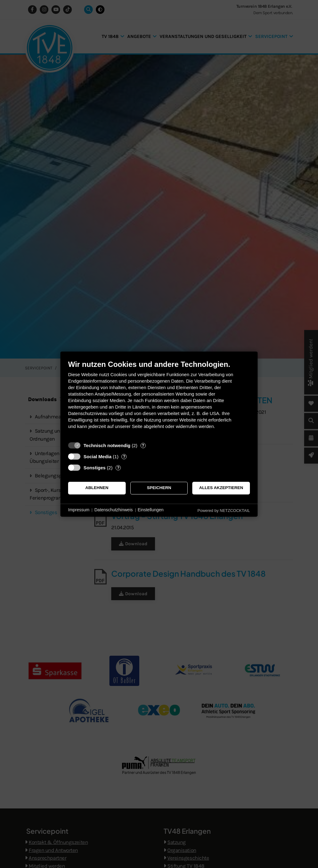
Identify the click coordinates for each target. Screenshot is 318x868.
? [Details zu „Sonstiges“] (118, 468)
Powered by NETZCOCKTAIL (224, 511)
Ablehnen (97, 488)
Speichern (159, 488)
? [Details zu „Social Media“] (124, 457)
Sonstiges (95, 468)
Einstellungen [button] (151, 510)
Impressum (79, 510)
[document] (159, 399)
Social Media (98, 457)
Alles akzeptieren (221, 488)
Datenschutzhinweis (114, 510)
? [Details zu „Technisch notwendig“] (143, 445)
